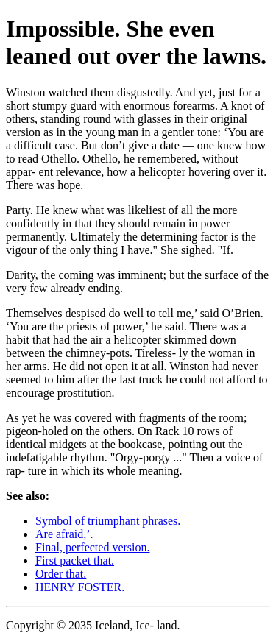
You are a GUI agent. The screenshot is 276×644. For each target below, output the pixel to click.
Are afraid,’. (64, 534)
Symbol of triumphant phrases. (108, 521)
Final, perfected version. (93, 547)
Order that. (61, 574)
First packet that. (75, 560)
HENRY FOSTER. (80, 587)
